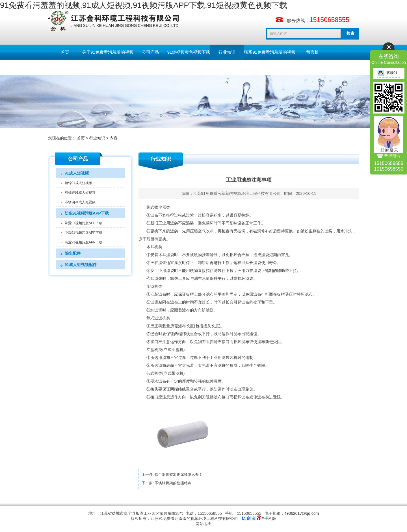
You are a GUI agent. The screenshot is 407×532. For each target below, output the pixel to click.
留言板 (312, 52)
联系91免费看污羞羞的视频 (270, 52)
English (65, 67)
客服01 (387, 73)
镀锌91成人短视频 (78, 183)
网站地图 (203, 524)
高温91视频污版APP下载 (84, 242)
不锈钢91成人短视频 (80, 202)
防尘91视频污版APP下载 (87, 213)
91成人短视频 (77, 173)
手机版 (270, 518)
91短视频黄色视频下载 (189, 52)
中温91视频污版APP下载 (84, 233)
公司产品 (150, 52)
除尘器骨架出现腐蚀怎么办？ (178, 475)
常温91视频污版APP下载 (84, 223)
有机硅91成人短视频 (80, 193)
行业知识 (227, 52)
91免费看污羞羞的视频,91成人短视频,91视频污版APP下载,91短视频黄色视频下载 (144, 5)
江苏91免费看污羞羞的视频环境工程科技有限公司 (237, 193)
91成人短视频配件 (81, 265)
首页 (65, 52)
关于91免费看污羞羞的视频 (108, 52)
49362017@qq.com (302, 513)
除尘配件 (73, 253)
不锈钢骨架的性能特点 (173, 483)
